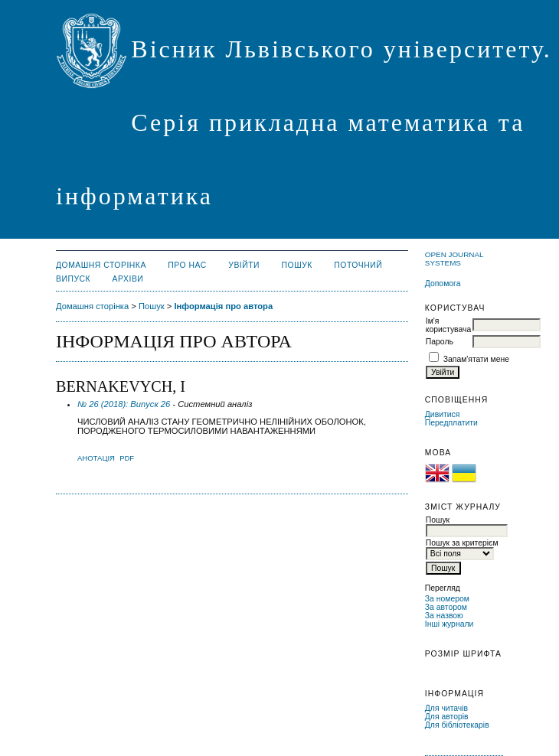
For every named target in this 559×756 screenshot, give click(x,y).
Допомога (443, 283)
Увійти (244, 265)
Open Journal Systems (454, 259)
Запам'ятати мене (476, 359)
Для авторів (447, 717)
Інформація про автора (223, 306)
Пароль (440, 342)
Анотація (96, 458)
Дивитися (443, 414)
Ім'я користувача (448, 325)
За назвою (444, 616)
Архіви (128, 279)
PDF (127, 458)
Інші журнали (449, 624)
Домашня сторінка (101, 265)
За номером (447, 599)
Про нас (187, 265)
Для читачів (446, 708)
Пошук (297, 265)
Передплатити (451, 423)
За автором (446, 607)
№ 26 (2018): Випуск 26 (124, 404)
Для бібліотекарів (457, 725)
